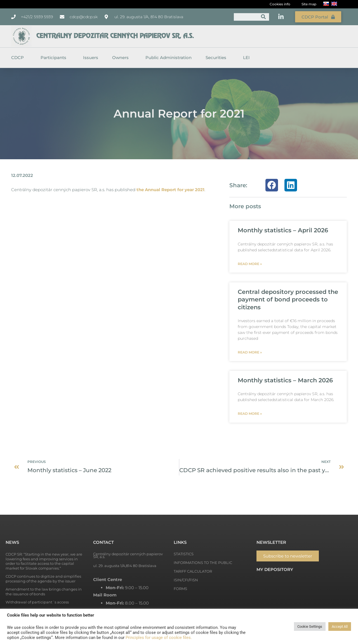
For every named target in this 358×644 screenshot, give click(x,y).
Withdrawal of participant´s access (37, 602)
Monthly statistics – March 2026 (285, 380)
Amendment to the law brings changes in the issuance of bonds (44, 591)
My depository (275, 569)
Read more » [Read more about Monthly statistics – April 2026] (250, 263)
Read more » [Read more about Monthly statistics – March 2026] (250, 413)
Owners (122, 57)
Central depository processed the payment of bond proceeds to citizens (288, 299)
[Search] (263, 17)
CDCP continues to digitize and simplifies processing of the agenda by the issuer (43, 578)
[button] (272, 185)
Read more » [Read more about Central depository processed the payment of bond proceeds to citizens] (250, 352)
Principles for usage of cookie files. (159, 638)
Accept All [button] (340, 627)
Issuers (91, 57)
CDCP (19, 57)
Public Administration (169, 57)
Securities (217, 57)
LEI (246, 57)
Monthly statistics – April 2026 (283, 230)
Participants (55, 57)
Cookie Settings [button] (310, 627)
